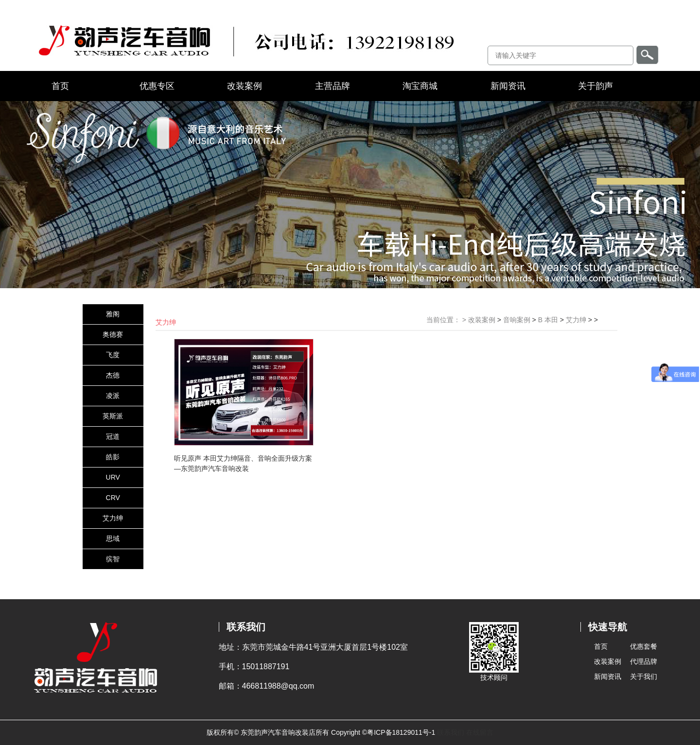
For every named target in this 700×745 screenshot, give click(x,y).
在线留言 (480, 732)
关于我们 (644, 676)
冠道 (113, 436)
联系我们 (451, 732)
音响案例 (517, 320)
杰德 (113, 375)
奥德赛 (113, 334)
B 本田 (548, 320)
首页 (60, 86)
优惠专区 (157, 86)
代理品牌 (644, 661)
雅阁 (113, 314)
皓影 (113, 457)
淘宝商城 (420, 86)
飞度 (113, 355)
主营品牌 (332, 86)
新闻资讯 (508, 86)
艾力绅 (113, 518)
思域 (113, 538)
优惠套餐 (644, 646)
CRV (113, 498)
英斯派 (113, 416)
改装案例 (245, 86)
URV (113, 477)
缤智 (113, 559)
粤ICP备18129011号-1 (401, 732)
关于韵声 (595, 86)
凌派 (113, 396)
